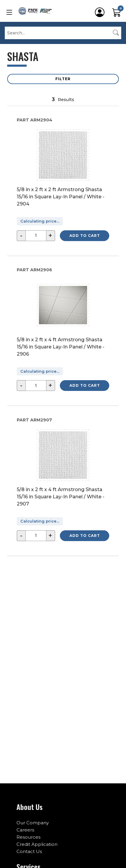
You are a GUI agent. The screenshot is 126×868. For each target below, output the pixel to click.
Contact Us (29, 851)
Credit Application (37, 844)
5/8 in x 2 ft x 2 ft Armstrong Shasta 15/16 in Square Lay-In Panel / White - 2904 (61, 197)
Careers (25, 830)
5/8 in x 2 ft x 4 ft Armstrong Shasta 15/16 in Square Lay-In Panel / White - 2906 (61, 347)
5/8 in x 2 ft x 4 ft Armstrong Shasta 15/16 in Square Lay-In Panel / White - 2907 (61, 497)
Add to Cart (85, 236)
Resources (28, 837)
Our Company (33, 823)
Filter (63, 79)
